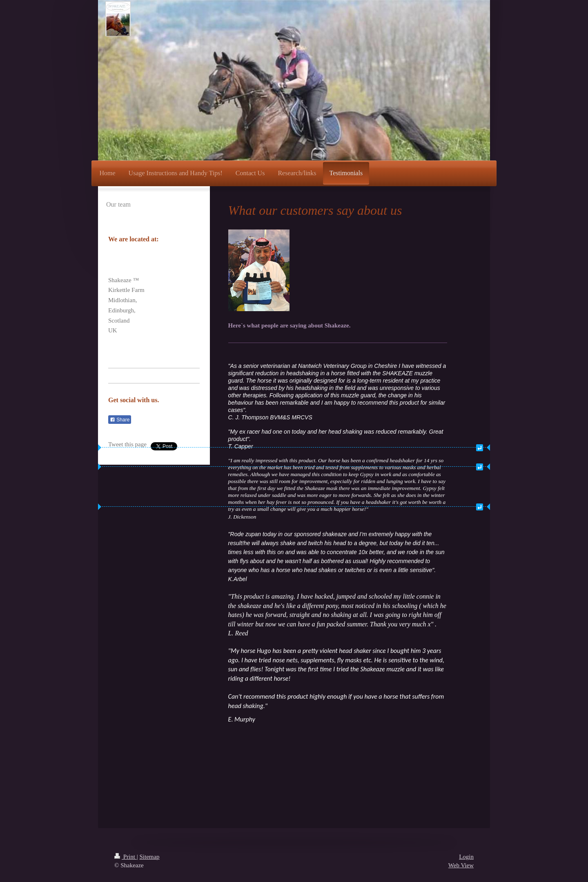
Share (120, 420)
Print (126, 857)
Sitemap (149, 857)
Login (466, 857)
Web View (461, 865)
